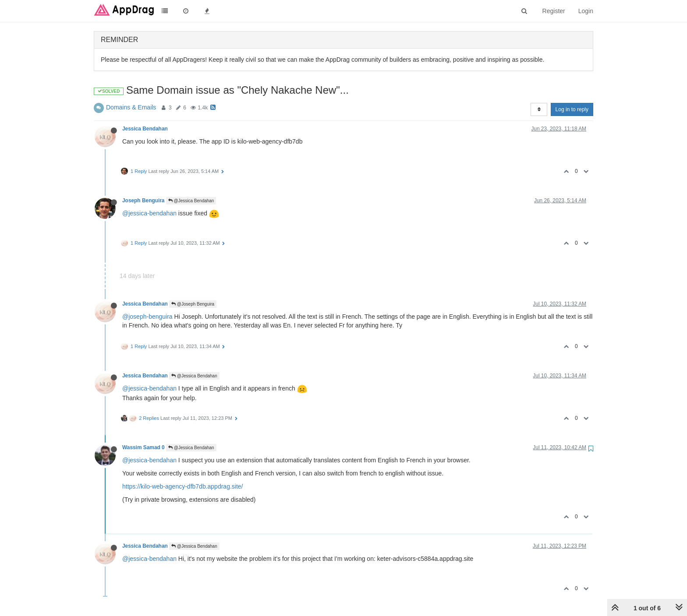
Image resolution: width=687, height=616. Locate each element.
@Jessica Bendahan (191, 201)
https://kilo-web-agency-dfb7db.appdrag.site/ (183, 486)
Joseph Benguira (143, 201)
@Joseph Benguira (193, 304)
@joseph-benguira (147, 317)
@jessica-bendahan (149, 213)
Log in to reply (572, 109)
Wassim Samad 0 (143, 447)
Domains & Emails (131, 107)
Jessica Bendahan (145, 129)
